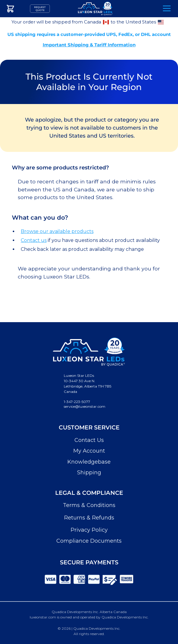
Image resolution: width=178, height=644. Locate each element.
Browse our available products (57, 231)
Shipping (89, 473)
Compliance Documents (89, 541)
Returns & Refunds (89, 518)
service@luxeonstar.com (85, 406)
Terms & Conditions (89, 505)
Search (150, 9)
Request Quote (40, 9)
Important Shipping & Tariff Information (89, 45)
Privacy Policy (89, 530)
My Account (89, 451)
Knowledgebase (89, 462)
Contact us (34, 240)
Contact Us (89, 440)
